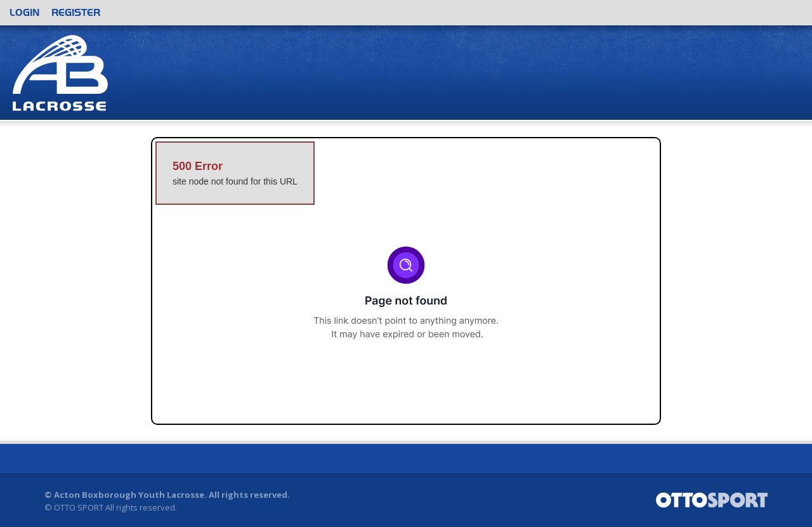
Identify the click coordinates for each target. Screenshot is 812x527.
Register (76, 13)
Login (24, 13)
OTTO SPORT (79, 507)
